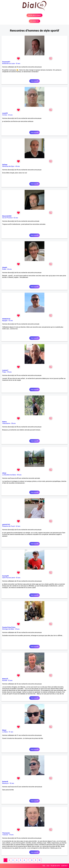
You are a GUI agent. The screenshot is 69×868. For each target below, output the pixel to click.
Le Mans (5, 732)
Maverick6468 (7, 216)
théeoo (4, 422)
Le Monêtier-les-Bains (9, 475)
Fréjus (4, 372)
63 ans (18, 526)
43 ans (18, 578)
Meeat (4, 730)
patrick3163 (6, 525)
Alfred (4, 473)
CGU (48, 866)
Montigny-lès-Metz (8, 629)
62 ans (10, 115)
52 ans (10, 680)
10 (39, 860)
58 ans (13, 423)
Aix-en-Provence (7, 218)
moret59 (5, 113)
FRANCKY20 (6, 319)
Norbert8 (5, 782)
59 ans (9, 372)
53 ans (18, 64)
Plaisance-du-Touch (9, 526)
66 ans (10, 269)
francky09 (5, 576)
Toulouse (5, 835)
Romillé (5, 680)
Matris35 (5, 679)
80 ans (19, 475)
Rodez (4, 269)
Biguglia (5, 321)
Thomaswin (6, 833)
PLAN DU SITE (55, 866)
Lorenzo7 (5, 370)
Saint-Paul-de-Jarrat (9, 578)
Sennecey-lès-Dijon (8, 166)
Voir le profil (34, 81)
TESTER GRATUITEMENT (35, 15)
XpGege (5, 165)
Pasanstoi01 (6, 62)
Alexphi (5, 267)
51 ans (11, 732)
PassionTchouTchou (9, 627)
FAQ (44, 866)
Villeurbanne (6, 423)
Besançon (5, 783)
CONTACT (64, 866)
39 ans (17, 629)
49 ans (18, 166)
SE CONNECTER (34, 21)
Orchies (5, 115)
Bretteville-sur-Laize (8, 64)
